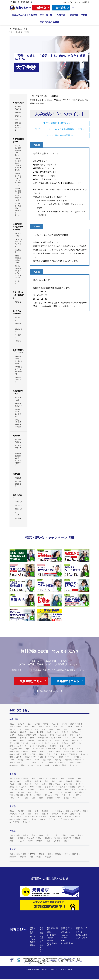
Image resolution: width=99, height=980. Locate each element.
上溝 (44, 729)
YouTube (64, 938)
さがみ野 (23, 738)
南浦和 (31, 841)
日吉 (49, 754)
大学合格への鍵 (18, 399)
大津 (27, 727)
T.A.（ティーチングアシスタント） (18, 243)
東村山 (48, 795)
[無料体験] (49, 905)
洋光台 (80, 763)
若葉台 (64, 765)
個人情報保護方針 (67, 943)
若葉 (65, 841)
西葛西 (12, 792)
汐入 (74, 738)
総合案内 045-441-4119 (49, 691)
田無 (40, 787)
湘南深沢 (31, 740)
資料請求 (62, 8)
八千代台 (52, 819)
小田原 (48, 727)
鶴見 (43, 749)
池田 (11, 854)
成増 (67, 790)
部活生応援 (18, 251)
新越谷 (12, 838)
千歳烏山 (62, 787)
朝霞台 (26, 835)
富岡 (79, 749)
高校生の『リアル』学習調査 (18, 413)
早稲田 (75, 798)
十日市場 (63, 749)
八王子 (44, 792)
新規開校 (41, 929)
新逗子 (57, 740)
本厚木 (53, 757)
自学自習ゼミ (18, 319)
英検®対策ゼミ (18, 330)
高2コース (18, 505)
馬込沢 (78, 817)
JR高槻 (42, 854)
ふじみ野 (21, 841)
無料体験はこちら (34, 681)
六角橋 (56, 765)
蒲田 (61, 781)
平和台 (12, 798)
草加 (40, 838)
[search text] (81, 8)
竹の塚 (32, 787)
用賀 (59, 798)
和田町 (73, 765)
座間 (60, 738)
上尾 (11, 835)
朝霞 (18, 835)
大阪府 (33, 945)
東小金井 (30, 795)
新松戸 (65, 814)
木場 (77, 781)
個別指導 (18, 518)
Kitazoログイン (70, 2)
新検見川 (55, 814)
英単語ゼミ (18, 325)
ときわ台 (42, 790)
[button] (60, 123)
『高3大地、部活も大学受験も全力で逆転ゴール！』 (18, 194)
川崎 (79, 729)
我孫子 (12, 811)
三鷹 (34, 798)
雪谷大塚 (50, 798)
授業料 (84, 15)
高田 (74, 743)
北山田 (49, 732)
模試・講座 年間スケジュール (18, 127)
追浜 (56, 727)
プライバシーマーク (69, 959)
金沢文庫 (79, 727)
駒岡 (79, 735)
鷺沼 (53, 738)
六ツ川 (26, 763)
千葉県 (33, 939)
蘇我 (72, 814)
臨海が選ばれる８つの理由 (24, 15)
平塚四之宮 (73, 754)
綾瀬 (34, 778)
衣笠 (57, 732)
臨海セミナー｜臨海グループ (51, 969)
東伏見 (39, 795)
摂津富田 (58, 854)
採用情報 (79, 932)
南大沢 (41, 798)
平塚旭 (63, 754)
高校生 (41, 950)
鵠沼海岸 (75, 732)
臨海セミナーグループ (81, 929)
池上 (47, 778)
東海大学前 (52, 749)
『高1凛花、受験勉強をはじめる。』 (18, 150)
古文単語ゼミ (18, 336)
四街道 (25, 822)
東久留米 (20, 795)
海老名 (80, 724)
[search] (73, 8)
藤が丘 (83, 754)
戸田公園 (57, 838)
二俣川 (19, 757)
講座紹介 (18, 113)
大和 (42, 763)
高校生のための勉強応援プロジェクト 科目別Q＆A (18, 272)
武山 (81, 743)
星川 (35, 757)
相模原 (32, 738)
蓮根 (37, 792)
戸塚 (72, 749)
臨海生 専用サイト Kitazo (66, 929)
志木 (79, 835)
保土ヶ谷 (44, 757)
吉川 (48, 841)
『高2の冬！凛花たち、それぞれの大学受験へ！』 (18, 179)
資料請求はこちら (70, 681)
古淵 (72, 735)
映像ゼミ (18, 302)
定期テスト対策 (18, 235)
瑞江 (27, 798)
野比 (74, 751)
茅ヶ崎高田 (42, 746)
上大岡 (19, 729)
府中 (71, 795)
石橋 (18, 854)
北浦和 (63, 835)
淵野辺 (27, 757)
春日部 (41, 835)
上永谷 (36, 729)
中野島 (34, 751)
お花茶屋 (28, 781)
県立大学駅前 (31, 735)
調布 (80, 787)
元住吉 (34, 763)
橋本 (11, 754)
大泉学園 (71, 778)
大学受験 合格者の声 (18, 484)
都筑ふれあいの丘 (16, 749)
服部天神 (75, 854)
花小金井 (79, 792)
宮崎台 (29, 760)
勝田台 (60, 811)
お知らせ (50, 940)
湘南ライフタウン (45, 740)
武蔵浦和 (40, 841)
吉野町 (31, 765)
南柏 (18, 819)
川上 (73, 729)
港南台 (52, 735)
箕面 (31, 857)
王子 (63, 778)
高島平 (24, 787)
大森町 (19, 781)
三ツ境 (12, 760)
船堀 (77, 795)
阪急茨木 (13, 857)
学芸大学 (38, 781)
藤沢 (11, 757)
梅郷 (30, 811)
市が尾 (46, 724)
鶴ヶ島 (48, 838)
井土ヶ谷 (55, 724)
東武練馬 (31, 790)
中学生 (41, 946)
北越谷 (72, 835)
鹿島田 (70, 727)
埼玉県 (33, 942)
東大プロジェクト (18, 514)
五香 (23, 814)
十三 (50, 854)
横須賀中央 (14, 765)
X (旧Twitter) (65, 932)
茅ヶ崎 (32, 746)
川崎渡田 (23, 732)
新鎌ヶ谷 (45, 814)
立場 (11, 746)
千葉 (79, 814)
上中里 (27, 729)
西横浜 (58, 751)
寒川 (67, 738)
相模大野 (13, 738)
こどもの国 (62, 735)
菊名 (31, 732)
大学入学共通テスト (18, 448)
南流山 (26, 819)
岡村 (40, 727)
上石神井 (69, 781)
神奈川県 (33, 933)
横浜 (23, 765)
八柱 (72, 819)
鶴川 (23, 790)
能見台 (67, 751)
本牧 (69, 757)
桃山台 (39, 857)
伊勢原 (38, 724)
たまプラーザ (21, 746)
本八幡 (34, 819)
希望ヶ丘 (65, 732)
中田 (18, 751)
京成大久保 (14, 814)
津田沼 (19, 817)
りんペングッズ (81, 938)
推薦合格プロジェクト (18, 380)
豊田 (60, 790)
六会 (11, 763)
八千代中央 (63, 819)
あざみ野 (21, 724)
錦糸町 (12, 784)
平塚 (56, 754)
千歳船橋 (72, 787)
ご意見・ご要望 (81, 935)
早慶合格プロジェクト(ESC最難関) (18, 360)
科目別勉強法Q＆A (18, 405)
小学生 (41, 942)
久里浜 (21, 735)
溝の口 (77, 757)
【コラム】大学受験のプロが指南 (18, 423)
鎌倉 (11, 729)
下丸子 (58, 784)
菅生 (11, 743)
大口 (11, 727)
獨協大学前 (68, 838)
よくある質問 (83, 2)
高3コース (18, 509)
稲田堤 (65, 724)
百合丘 (71, 763)
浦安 (37, 811)
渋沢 (81, 738)
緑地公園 (48, 857)
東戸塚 (33, 754)
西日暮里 (21, 792)
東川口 (12, 841)
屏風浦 (41, 754)
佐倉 (30, 814)
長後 (62, 746)
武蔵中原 (79, 760)
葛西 (47, 781)
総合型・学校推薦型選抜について (18, 259)
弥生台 (63, 763)
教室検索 (74, 15)
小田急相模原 (43, 738)
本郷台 (61, 757)
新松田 (66, 740)
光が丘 (56, 795)
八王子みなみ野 (66, 792)
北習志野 (76, 811)
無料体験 (41, 933)
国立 (20, 784)
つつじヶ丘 (14, 790)
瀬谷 (18, 743)
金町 (54, 781)
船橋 (60, 817)
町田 (20, 798)
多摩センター (50, 787)
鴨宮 (66, 729)
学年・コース (46, 15)
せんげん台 (31, 838)
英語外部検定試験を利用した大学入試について (18, 459)
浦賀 (72, 724)
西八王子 (54, 792)
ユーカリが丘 (15, 822)
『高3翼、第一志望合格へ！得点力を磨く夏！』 (18, 209)
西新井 (81, 790)
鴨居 (59, 729)
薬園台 (43, 819)
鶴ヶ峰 (35, 749)
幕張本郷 (69, 817)
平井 (64, 795)
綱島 (28, 749)
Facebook (64, 940)
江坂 (25, 854)
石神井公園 (68, 784)
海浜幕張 (45, 811)
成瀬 (74, 790)
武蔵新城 (69, 760)
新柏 (37, 814)
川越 (56, 835)
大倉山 (19, 727)
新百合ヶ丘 (76, 740)
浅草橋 (26, 778)
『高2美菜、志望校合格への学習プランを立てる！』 (18, 164)
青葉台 (12, 724)
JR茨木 (33, 854)
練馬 (30, 792)
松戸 (11, 819)
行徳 (84, 811)
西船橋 (44, 817)
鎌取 (67, 811)
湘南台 (22, 740)
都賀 (11, 817)
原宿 (25, 754)
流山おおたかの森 (31, 817)
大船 (34, 727)
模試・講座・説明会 (49, 22)
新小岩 (78, 784)
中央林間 (53, 746)
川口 (49, 835)
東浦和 (78, 838)
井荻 (40, 778)
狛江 (44, 784)
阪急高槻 (23, 857)
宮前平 (38, 760)
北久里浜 (40, 732)
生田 (30, 724)
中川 (11, 751)
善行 (34, 743)
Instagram (64, 935)
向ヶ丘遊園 (48, 760)
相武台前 (65, 743)
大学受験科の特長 (18, 108)
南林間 (21, 760)
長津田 (26, 751)
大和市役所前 (52, 763)
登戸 (81, 751)
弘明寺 (12, 735)
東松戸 (52, 817)
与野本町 (57, 841)
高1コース (18, 502)
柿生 (63, 727)
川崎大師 (13, 732)
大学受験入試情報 (18, 441)
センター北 (43, 743)
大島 (79, 778)
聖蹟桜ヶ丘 (14, 787)
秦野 (18, 754)
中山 (50, 751)
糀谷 (37, 784)
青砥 (11, 778)
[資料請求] (49, 892)
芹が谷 (26, 743)
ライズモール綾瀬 (43, 765)
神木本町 (13, 740)
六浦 (18, 763)
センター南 (54, 743)
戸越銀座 (52, 790)
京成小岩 (28, 784)
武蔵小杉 (58, 760)
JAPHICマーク (54, 960)
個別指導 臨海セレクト (52, 944)
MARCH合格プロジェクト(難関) (18, 370)
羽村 (11, 795)
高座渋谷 (43, 735)
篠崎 (50, 784)
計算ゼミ (18, 341)
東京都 (33, 937)
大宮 (34, 835)
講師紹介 (18, 116)
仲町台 (43, 751)
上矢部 (51, 729)
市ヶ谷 (55, 778)
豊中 (66, 854)
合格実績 (61, 15)
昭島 (18, 778)
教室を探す (33, 929)
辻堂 (69, 746)
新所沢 (21, 838)
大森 (11, 781)
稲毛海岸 (21, 811)
